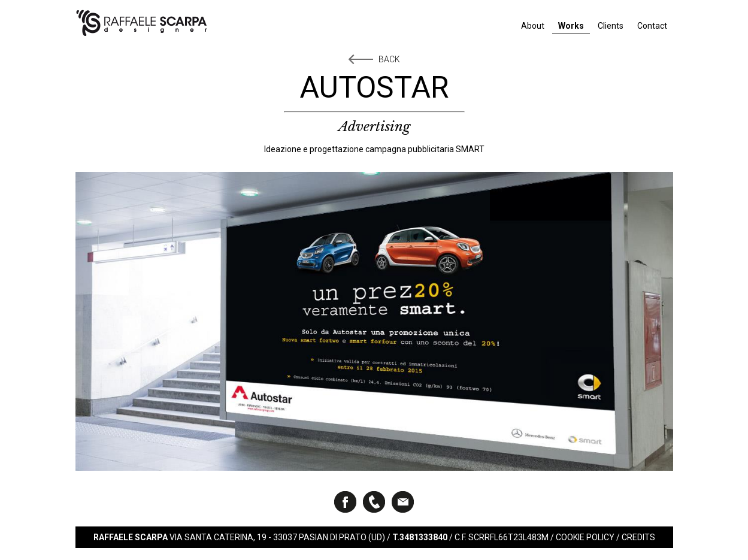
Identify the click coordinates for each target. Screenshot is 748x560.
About (533, 26)
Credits (638, 537)
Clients (611, 26)
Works (571, 26)
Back (389, 59)
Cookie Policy (585, 537)
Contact (652, 26)
